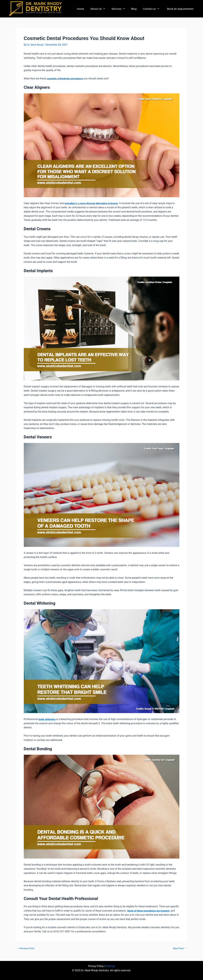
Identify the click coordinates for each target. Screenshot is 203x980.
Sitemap (110, 966)
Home (80, 9)
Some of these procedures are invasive (149, 911)
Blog (134, 9)
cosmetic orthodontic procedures (66, 79)
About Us (98, 9)
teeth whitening (47, 719)
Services (118, 9)
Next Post (180, 948)
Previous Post (26, 948)
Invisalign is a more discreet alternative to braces (93, 203)
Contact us (151, 9)
